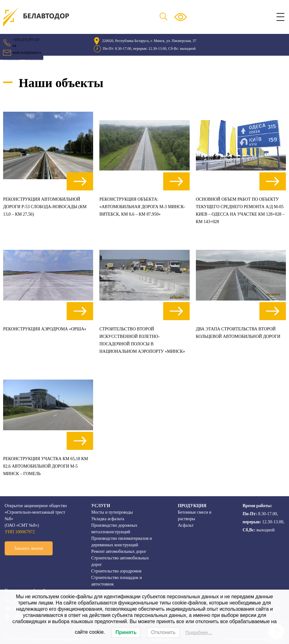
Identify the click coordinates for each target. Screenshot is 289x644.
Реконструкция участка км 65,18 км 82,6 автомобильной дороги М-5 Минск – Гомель (46, 466)
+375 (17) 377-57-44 (26, 43)
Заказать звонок (29, 548)
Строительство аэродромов (116, 571)
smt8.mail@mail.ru (27, 53)
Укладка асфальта (108, 519)
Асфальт (186, 525)
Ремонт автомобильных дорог (119, 551)
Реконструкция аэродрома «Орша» (45, 329)
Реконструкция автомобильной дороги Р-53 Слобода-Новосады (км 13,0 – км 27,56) (45, 207)
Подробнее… (199, 632)
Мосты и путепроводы (112, 512)
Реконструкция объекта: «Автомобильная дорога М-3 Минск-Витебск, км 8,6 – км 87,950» (143, 207)
